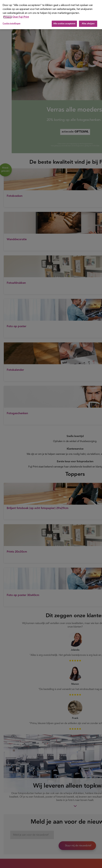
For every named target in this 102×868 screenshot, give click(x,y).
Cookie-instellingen (12, 24)
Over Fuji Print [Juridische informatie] (21, 17)
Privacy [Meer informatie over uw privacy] (8, 17)
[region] (51, 15)
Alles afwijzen (88, 24)
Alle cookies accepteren (64, 24)
